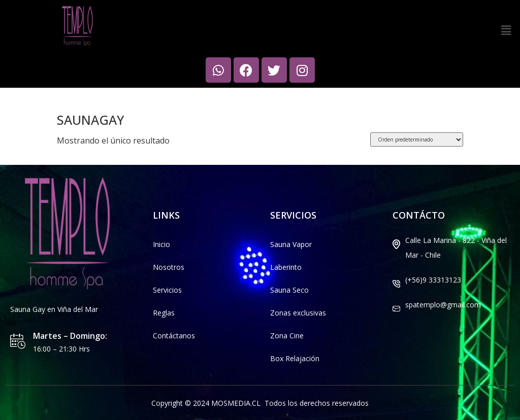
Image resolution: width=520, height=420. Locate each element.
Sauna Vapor (291, 244)
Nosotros (169, 267)
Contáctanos (174, 336)
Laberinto (286, 267)
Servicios (167, 290)
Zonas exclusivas (298, 313)
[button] (506, 30)
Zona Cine (287, 336)
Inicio (66, 96)
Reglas (164, 313)
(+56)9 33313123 (433, 280)
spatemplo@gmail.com (443, 305)
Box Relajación (295, 358)
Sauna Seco (289, 290)
